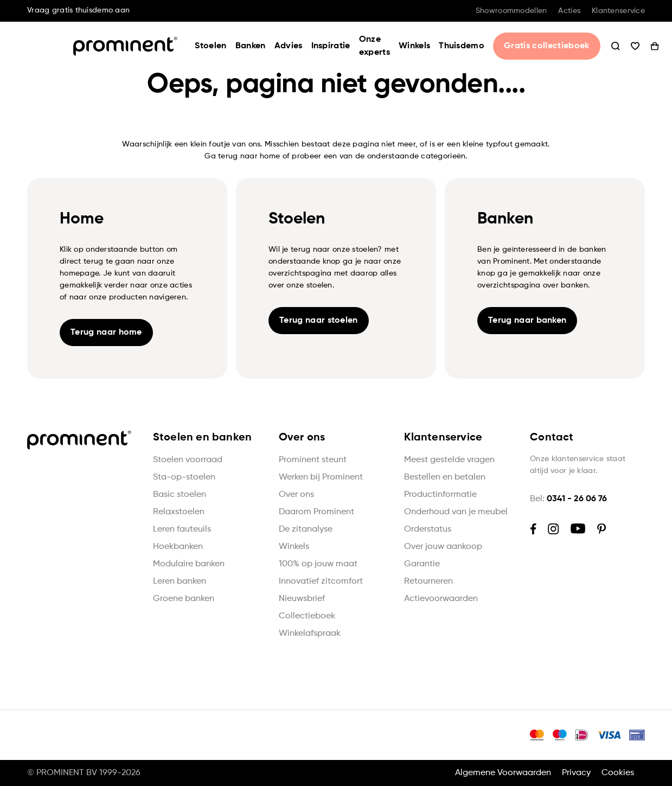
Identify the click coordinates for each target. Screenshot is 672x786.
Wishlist (619, 46)
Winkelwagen (638, 46)
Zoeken (599, 46)
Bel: (568, 499)
